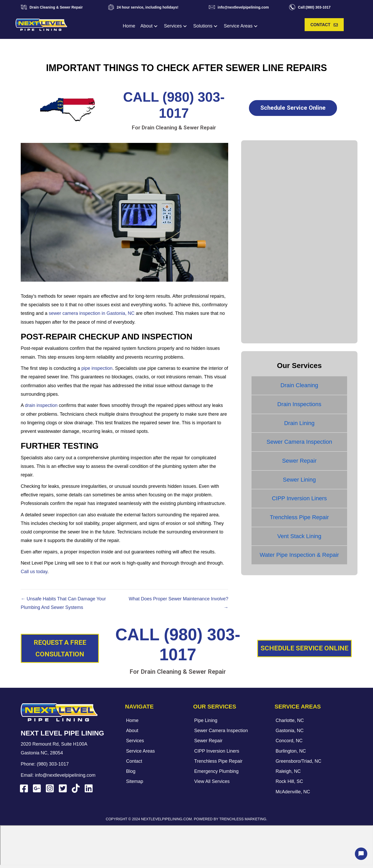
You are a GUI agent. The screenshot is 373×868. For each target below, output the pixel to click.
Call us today (34, 572)
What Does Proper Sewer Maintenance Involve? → (178, 603)
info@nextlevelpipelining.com (65, 775)
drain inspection (41, 405)
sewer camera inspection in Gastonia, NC (92, 313)
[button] (156, 26)
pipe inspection (97, 368)
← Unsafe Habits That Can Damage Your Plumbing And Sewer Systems (63, 603)
